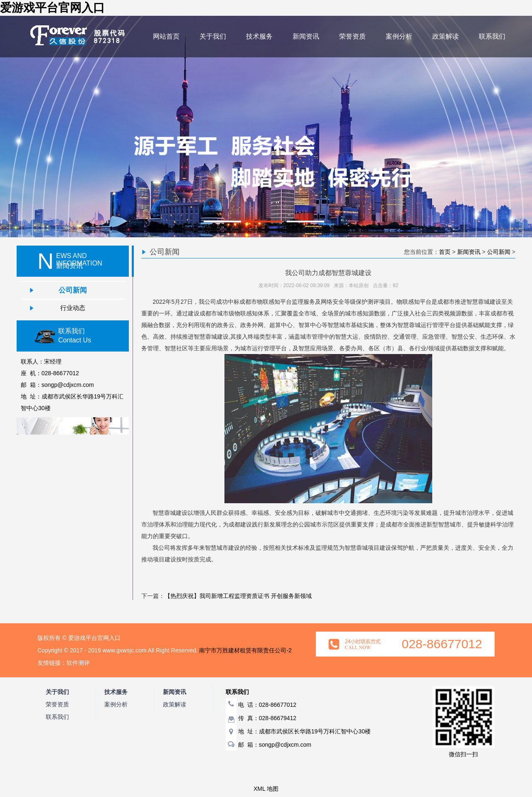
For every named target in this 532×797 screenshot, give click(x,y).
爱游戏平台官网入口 (52, 8)
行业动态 (73, 308)
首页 (445, 252)
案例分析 (399, 36)
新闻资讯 (306, 36)
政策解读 (446, 36)
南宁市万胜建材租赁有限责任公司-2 (245, 650)
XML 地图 (266, 789)
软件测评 (78, 663)
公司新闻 (73, 290)
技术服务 (259, 36)
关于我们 (213, 36)
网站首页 (166, 36)
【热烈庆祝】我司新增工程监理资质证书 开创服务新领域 (238, 596)
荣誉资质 (352, 36)
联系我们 (492, 36)
